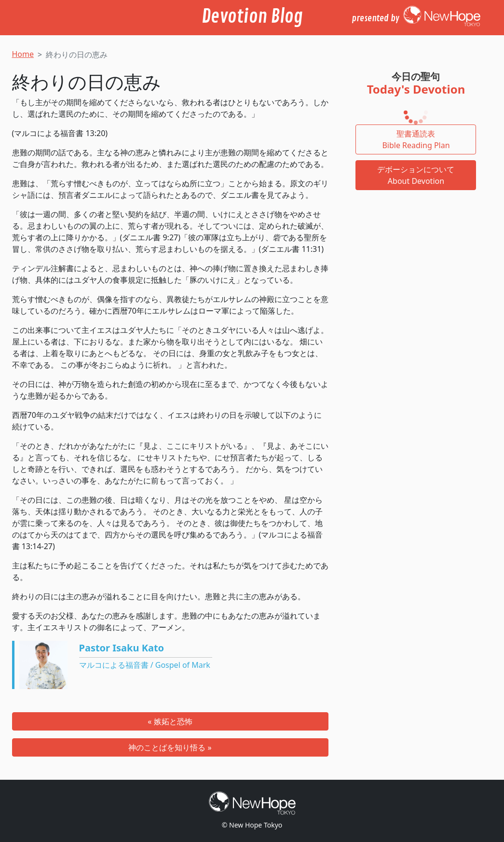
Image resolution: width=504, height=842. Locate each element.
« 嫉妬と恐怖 (170, 721)
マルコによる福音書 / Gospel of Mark (145, 665)
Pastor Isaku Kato (122, 648)
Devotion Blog (252, 17)
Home (23, 54)
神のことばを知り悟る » (170, 747)
